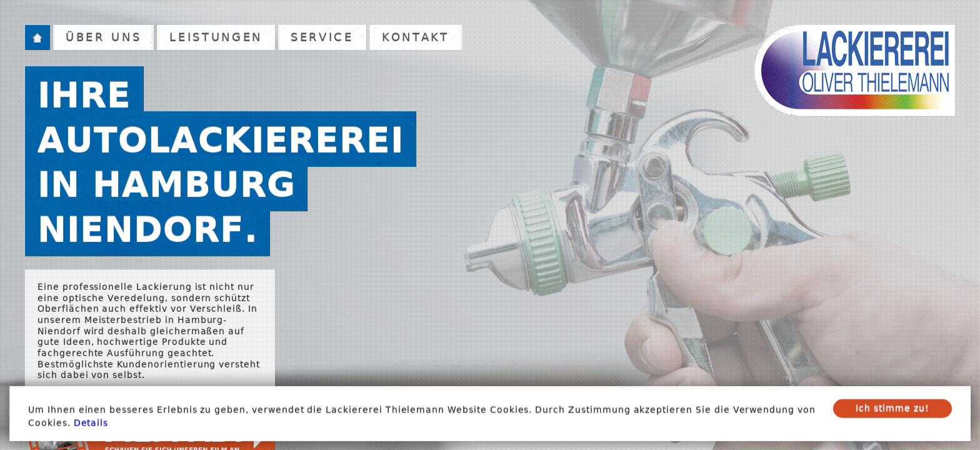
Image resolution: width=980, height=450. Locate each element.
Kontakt (416, 37)
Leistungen (216, 37)
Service (322, 37)
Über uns (103, 37)
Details (91, 427)
